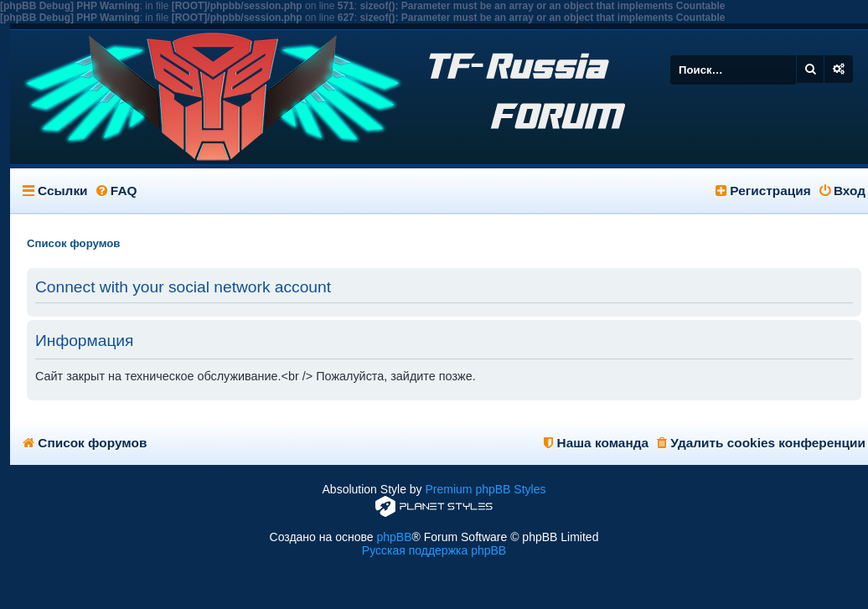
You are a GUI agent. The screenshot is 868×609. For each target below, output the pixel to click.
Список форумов (85, 443)
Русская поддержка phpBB (434, 550)
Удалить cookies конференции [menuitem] (761, 443)
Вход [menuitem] (842, 191)
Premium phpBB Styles (486, 489)
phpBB (394, 537)
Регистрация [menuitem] (763, 191)
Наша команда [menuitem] (596, 443)
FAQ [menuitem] (117, 191)
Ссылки (63, 191)
